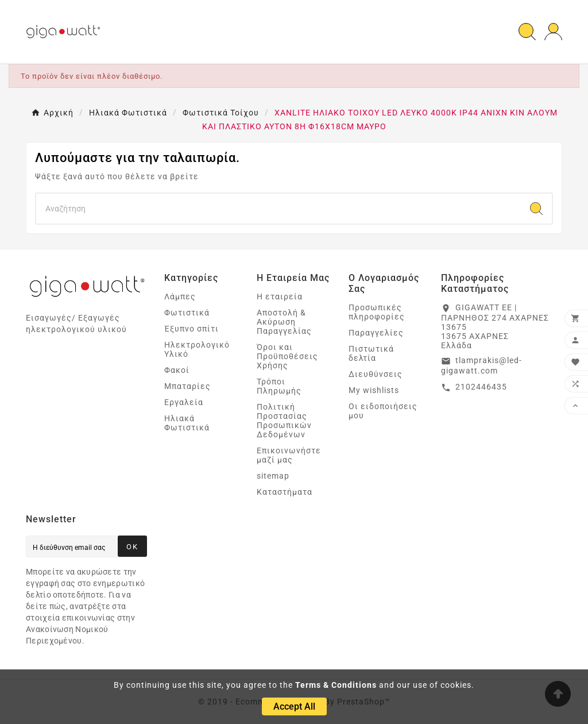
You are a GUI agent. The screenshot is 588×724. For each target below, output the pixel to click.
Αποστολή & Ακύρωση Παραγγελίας (284, 322)
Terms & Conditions (336, 685)
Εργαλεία (184, 402)
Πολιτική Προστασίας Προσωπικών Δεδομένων (284, 421)
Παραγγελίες (376, 333)
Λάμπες (180, 296)
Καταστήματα (285, 492)
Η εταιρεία (280, 296)
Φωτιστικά (187, 313)
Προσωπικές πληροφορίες (377, 312)
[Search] (278, 209)
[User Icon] (553, 32)
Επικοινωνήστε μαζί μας (289, 455)
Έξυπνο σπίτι (192, 329)
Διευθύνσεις (376, 374)
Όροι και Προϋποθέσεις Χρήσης (287, 356)
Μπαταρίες (187, 386)
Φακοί (177, 370)
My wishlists (374, 390)
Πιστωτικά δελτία (371, 353)
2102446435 (481, 387)
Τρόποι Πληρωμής (279, 386)
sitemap (273, 476)
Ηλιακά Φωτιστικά (187, 423)
